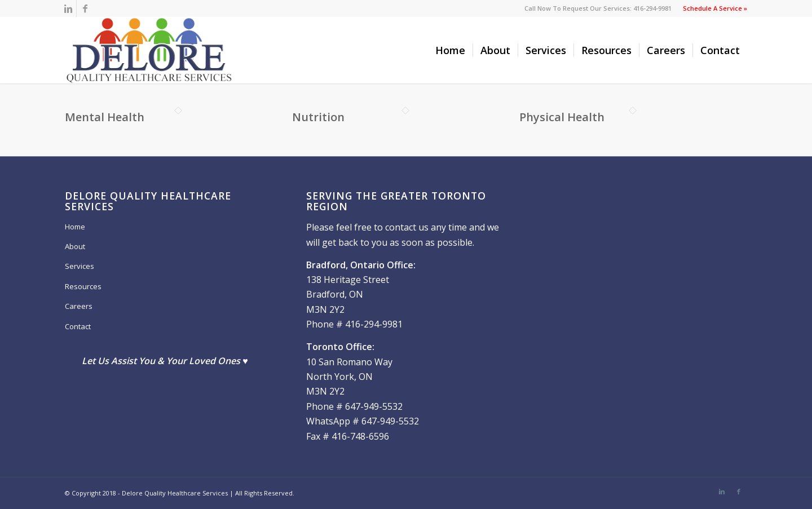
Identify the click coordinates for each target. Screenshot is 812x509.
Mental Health (105, 117)
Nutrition (318, 117)
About (75, 246)
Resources (83, 286)
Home (75, 227)
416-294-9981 (374, 324)
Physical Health (562, 117)
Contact (78, 326)
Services (80, 266)
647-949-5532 (374, 406)
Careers (79, 306)
